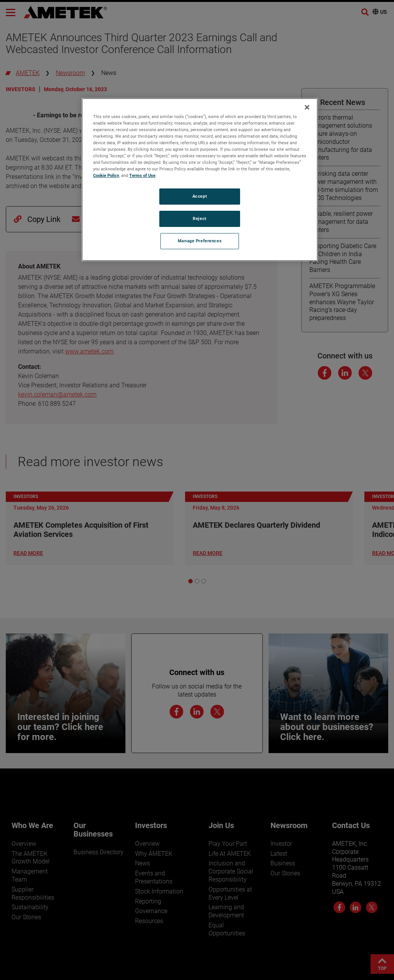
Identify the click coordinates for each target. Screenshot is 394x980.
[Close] (307, 107)
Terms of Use (142, 175)
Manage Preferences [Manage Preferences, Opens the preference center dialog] (200, 241)
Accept (200, 196)
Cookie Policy (106, 175)
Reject (200, 218)
